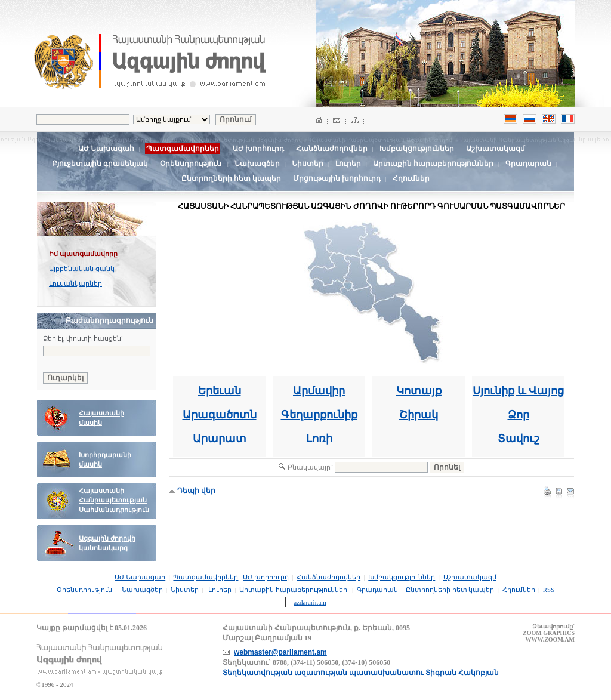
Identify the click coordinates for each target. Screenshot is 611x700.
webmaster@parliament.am (280, 652)
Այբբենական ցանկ (82, 269)
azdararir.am (310, 602)
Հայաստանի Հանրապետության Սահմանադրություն (114, 500)
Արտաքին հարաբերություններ (433, 164)
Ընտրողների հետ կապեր (231, 178)
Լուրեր (348, 164)
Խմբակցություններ (417, 149)
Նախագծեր (257, 164)
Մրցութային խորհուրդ (337, 178)
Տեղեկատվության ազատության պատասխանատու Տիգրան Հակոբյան (361, 673)
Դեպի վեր (196, 491)
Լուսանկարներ (75, 283)
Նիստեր (308, 164)
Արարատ (220, 439)
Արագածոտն (220, 415)
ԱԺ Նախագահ (106, 149)
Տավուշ (519, 439)
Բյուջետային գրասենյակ (100, 164)
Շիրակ (419, 415)
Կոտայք (419, 391)
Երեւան (220, 391)
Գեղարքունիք (319, 415)
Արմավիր (319, 391)
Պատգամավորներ (206, 577)
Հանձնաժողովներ (332, 149)
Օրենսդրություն (191, 164)
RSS (549, 590)
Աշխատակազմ (496, 149)
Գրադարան (528, 164)
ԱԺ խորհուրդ (258, 149)
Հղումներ (411, 178)
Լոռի (319, 439)
